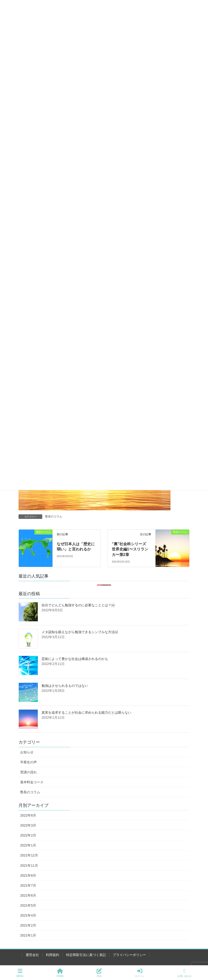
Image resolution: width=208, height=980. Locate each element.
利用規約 (52, 955)
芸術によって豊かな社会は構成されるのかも (75, 659)
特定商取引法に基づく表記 (86, 955)
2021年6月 (28, 895)
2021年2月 (28, 925)
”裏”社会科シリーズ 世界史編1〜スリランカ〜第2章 (131, 549)
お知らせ (27, 752)
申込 (99, 973)
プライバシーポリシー (129, 955)
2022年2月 (28, 835)
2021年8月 (28, 875)
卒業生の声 (28, 762)
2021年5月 (28, 905)
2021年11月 (29, 865)
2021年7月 (28, 885)
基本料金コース (32, 782)
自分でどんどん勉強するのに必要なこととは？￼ (78, 605)
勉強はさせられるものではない (65, 686)
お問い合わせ (184, 973)
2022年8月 (28, 815)
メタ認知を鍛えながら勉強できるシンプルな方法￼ (80, 632)
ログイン (140, 973)
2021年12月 (29, 855)
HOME (60, 973)
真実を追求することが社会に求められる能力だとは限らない (86, 712)
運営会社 (32, 955)
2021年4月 (28, 915)
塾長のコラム (54, 516)
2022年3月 (28, 825)
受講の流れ (28, 772)
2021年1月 (28, 935)
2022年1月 (28, 845)
